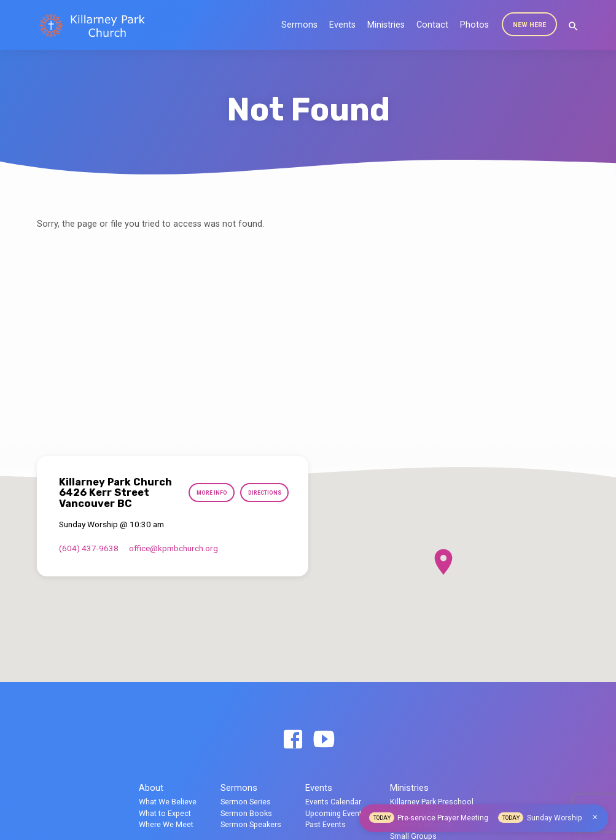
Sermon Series (246, 802)
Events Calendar (333, 802)
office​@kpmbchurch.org (173, 558)
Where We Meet (166, 824)
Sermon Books (246, 813)
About (151, 788)
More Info (265, 486)
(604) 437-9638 (89, 558)
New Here (529, 25)
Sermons (299, 25)
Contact (432, 25)
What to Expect (165, 813)
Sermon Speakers (251, 824)
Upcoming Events (336, 813)
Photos (474, 25)
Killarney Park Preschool (432, 802)
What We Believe (168, 802)
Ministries (386, 25)
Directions (263, 510)
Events (342, 25)
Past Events (326, 824)
